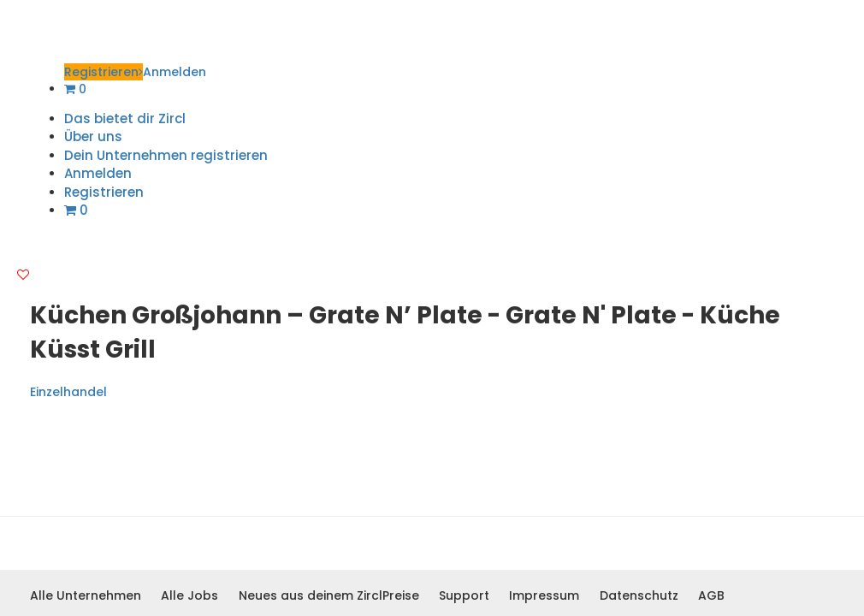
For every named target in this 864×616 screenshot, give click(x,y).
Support (464, 595)
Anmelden (175, 72)
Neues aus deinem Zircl (311, 595)
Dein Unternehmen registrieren (166, 155)
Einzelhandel (68, 392)
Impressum (544, 595)
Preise (401, 595)
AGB (711, 595)
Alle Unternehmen (86, 595)
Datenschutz (639, 595)
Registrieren (104, 72)
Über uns (93, 136)
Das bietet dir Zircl (125, 118)
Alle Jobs (189, 595)
